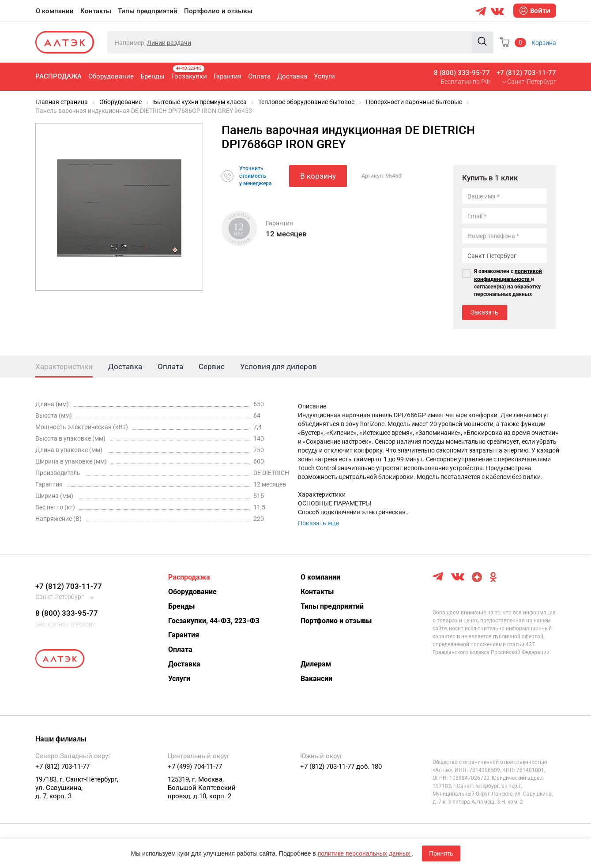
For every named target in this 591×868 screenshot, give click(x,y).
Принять (441, 853)
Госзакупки (189, 73)
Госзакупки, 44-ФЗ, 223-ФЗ (214, 621)
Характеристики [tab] (64, 367)
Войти (535, 11)
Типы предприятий (148, 11)
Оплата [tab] (170, 367)
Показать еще (318, 523)
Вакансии (316, 679)
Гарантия (228, 76)
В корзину (318, 176)
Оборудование (111, 76)
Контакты (96, 11)
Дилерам (316, 664)
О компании (55, 11)
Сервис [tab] (212, 367)
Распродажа (58, 76)
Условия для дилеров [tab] (279, 367)
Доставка (292, 76)
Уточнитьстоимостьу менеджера (255, 176)
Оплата (259, 76)
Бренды (152, 76)
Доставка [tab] (125, 367)
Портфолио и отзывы (218, 11)
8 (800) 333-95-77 (462, 73)
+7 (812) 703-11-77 (526, 73)
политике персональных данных (365, 853)
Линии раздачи (169, 43)
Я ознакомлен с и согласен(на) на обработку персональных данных (508, 282)
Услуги (324, 76)
